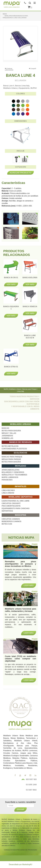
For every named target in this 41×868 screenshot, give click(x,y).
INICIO (5, 14)
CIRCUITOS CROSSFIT (11, 503)
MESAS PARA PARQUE (11, 459)
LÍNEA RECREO (8, 490)
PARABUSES (7, 480)
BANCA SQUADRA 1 (11, 309)
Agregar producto (21, 173)
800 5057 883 (31, 779)
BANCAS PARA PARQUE (12, 457)
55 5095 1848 (31, 785)
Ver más (11, 284)
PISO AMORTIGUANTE (11, 506)
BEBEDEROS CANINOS (11, 521)
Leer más (29, 680)
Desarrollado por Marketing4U (20, 864)
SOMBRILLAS (7, 438)
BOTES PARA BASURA (11, 431)
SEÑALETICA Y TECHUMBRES (14, 475)
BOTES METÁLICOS (10, 446)
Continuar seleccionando (9, 69)
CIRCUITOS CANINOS (11, 519)
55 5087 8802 (31, 790)
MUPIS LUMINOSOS (10, 477)
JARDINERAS (7, 436)
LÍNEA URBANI (8, 493)
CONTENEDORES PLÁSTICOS (14, 449)
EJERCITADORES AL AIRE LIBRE (16, 501)
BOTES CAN (7, 524)
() (30, 7)
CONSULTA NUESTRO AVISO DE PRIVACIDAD (20, 850)
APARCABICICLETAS (10, 470)
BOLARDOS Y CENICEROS (13, 472)
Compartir (33, 69)
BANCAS (5, 428)
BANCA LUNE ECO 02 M (30, 338)
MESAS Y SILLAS (9, 433)
